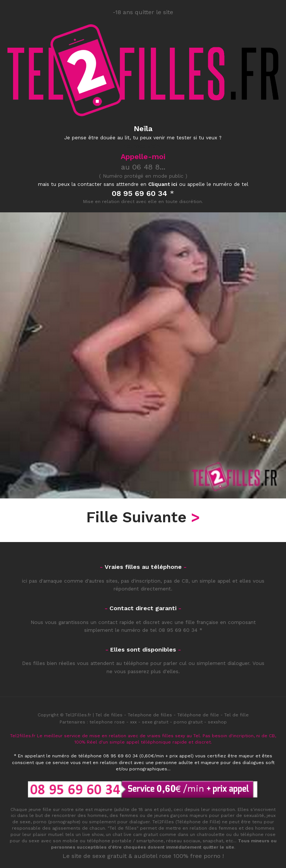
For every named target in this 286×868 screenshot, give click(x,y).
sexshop (217, 722)
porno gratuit (188, 722)
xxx (133, 722)
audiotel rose (153, 856)
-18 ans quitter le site (143, 12)
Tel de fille (236, 715)
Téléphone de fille (198, 715)
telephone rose (107, 722)
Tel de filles (109, 715)
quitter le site (219, 847)
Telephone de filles (150, 715)
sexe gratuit (155, 722)
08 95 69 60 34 (178, 630)
